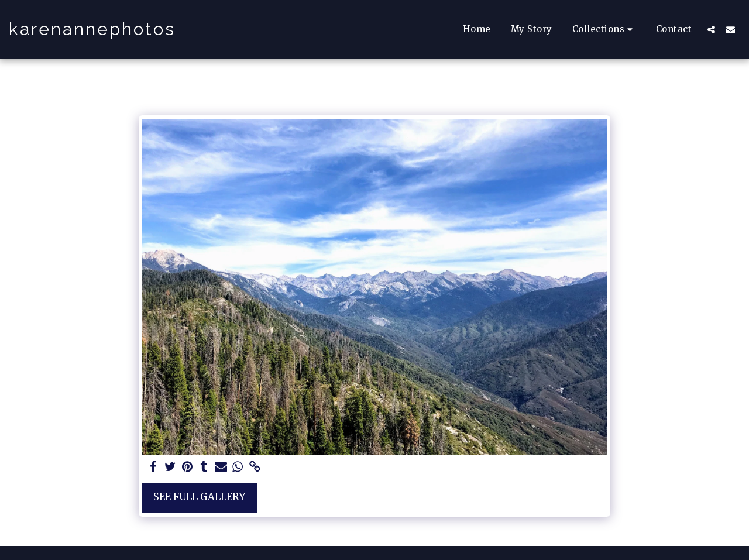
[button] (604, 29)
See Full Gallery (199, 497)
